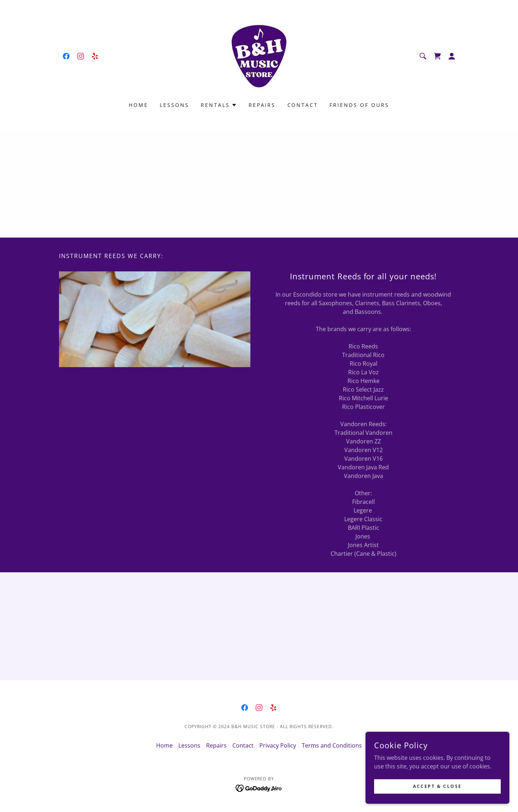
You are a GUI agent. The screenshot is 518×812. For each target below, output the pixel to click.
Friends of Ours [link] (359, 105)
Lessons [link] (174, 105)
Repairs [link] (262, 105)
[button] (452, 56)
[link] (66, 56)
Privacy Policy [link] (278, 745)
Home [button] (164, 745)
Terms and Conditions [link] (332, 745)
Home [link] (138, 105)
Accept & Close (437, 786)
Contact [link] (303, 105)
